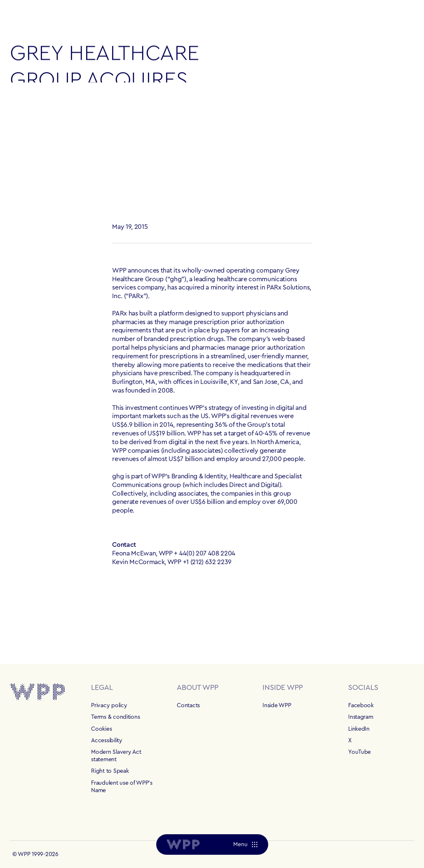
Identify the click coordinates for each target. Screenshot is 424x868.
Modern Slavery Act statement (116, 756)
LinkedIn (359, 729)
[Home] (183, 844)
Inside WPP (277, 706)
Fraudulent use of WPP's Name (122, 787)
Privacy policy (109, 706)
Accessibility (107, 741)
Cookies (101, 729)
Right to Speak (110, 771)
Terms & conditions (115, 717)
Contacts (188, 706)
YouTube (360, 752)
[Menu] (245, 844)
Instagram (361, 717)
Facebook (361, 706)
